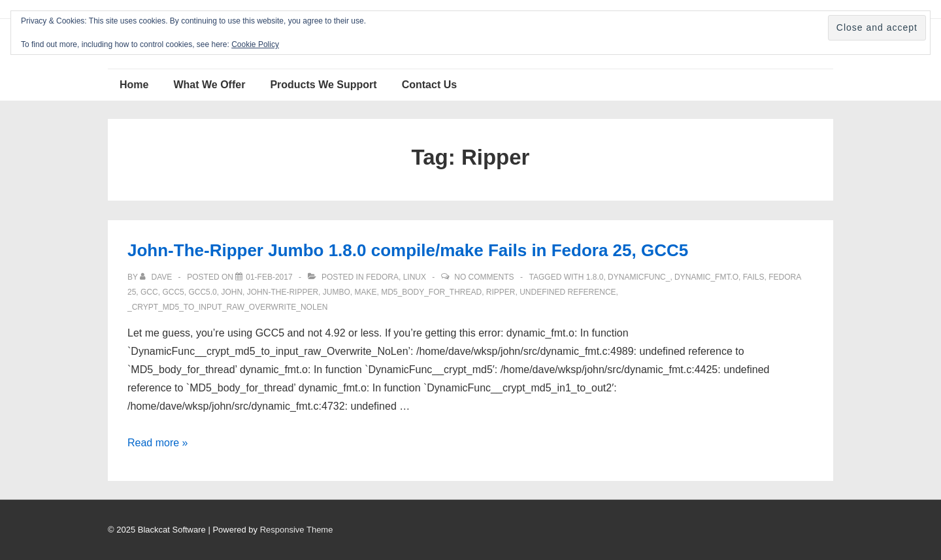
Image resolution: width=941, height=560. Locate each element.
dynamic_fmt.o (706, 277)
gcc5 (173, 292)
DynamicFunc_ (639, 277)
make (365, 292)
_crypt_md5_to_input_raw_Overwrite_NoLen (227, 307)
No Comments (484, 277)
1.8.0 (595, 277)
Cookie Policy (255, 44)
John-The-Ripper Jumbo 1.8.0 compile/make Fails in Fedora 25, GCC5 (408, 250)
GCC (149, 292)
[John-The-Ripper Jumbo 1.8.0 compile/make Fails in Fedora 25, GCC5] (269, 277)
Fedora (382, 277)
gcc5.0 (202, 292)
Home (134, 85)
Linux (415, 277)
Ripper (501, 292)
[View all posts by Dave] (157, 277)
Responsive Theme (297, 530)
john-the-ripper (283, 292)
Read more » (158, 443)
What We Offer (209, 85)
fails (754, 277)
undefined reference (568, 292)
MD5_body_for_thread (431, 292)
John (232, 292)
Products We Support (323, 85)
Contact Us (429, 85)
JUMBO (337, 292)
